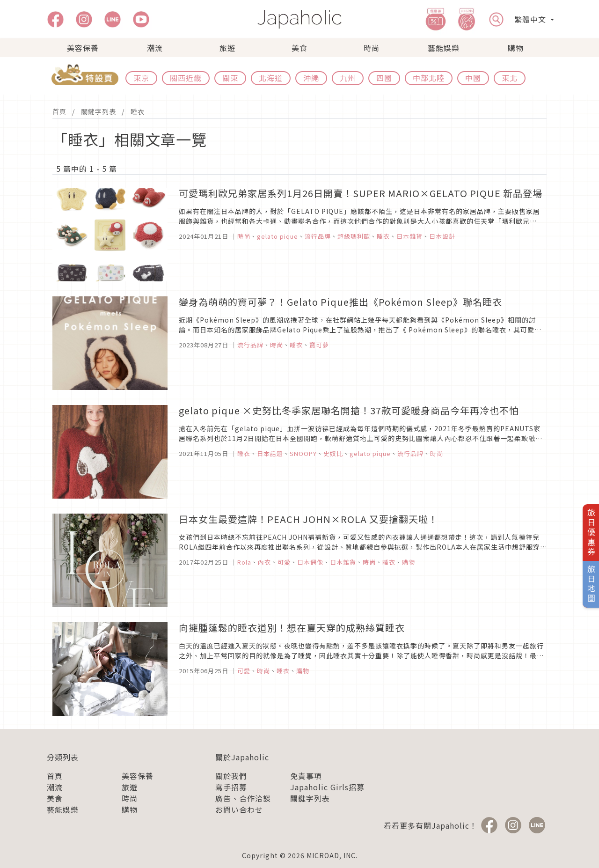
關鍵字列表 (99, 111)
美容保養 (83, 48)
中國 (473, 78)
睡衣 (138, 111)
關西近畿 (186, 78)
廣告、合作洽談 (243, 798)
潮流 (155, 48)
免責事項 (306, 776)
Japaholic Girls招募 (327, 787)
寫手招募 (231, 787)
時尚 (372, 48)
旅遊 (227, 48)
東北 (510, 78)
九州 (348, 78)
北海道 (271, 78)
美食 (299, 48)
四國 (384, 78)
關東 (230, 78)
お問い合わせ (239, 809)
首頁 (59, 111)
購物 (516, 48)
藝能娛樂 (444, 48)
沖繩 (311, 78)
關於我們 (231, 776)
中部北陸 (429, 78)
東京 (141, 78)
